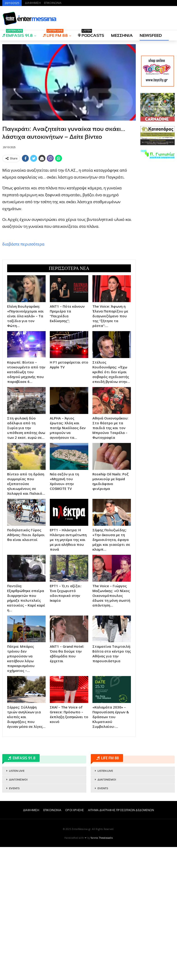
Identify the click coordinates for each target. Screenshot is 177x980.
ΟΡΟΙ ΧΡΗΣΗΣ (75, 943)
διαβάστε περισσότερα (23, 311)
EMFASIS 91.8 (18, 34)
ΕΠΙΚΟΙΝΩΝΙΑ (53, 3)
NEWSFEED (151, 35)
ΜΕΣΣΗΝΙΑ (122, 35)
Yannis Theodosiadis (102, 971)
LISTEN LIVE (17, 904)
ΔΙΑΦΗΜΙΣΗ (33, 3)
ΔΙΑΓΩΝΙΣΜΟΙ (18, 913)
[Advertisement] (69, 196)
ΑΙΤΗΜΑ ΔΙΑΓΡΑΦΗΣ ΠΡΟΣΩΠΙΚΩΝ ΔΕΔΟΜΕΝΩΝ (121, 943)
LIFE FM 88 (55, 34)
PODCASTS (91, 34)
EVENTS (14, 921)
